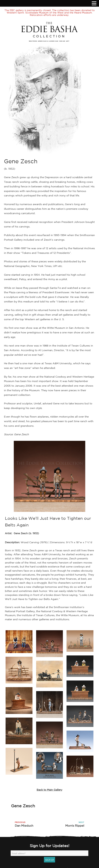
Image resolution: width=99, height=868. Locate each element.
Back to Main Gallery (49, 790)
